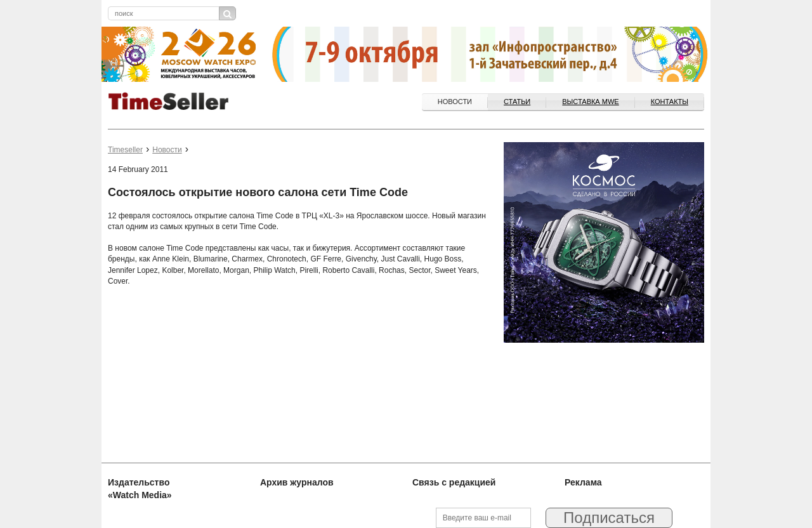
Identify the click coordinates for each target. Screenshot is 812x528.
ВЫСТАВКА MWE (590, 102)
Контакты (670, 102)
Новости (455, 102)
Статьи (517, 102)
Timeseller (125, 150)
